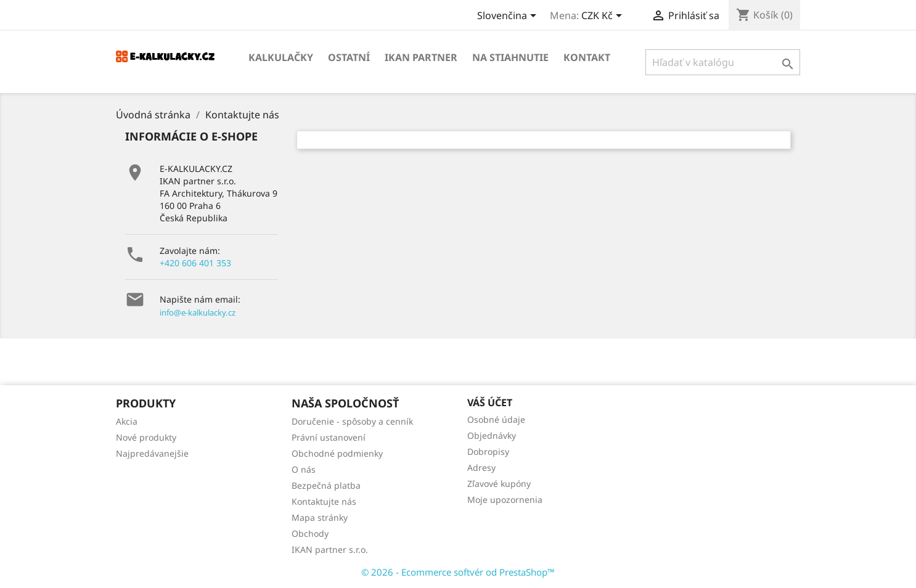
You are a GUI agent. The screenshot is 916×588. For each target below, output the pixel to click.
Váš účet (490, 402)
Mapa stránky (320, 517)
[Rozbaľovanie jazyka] (509, 17)
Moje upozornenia (505, 500)
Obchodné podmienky (337, 453)
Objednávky (492, 435)
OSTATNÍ (349, 57)
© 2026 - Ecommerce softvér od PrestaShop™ (458, 572)
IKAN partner (421, 57)
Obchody (310, 533)
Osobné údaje (496, 419)
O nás (304, 469)
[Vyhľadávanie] (723, 62)
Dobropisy (488, 451)
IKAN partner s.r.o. (330, 549)
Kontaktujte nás (324, 501)
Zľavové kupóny (499, 484)
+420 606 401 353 (195, 263)
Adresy (481, 468)
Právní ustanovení (329, 437)
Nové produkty (146, 437)
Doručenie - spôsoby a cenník (352, 421)
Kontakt (587, 57)
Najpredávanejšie (152, 453)
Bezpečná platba (326, 485)
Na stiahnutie (510, 57)
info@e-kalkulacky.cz (198, 312)
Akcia (127, 421)
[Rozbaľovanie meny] (604, 17)
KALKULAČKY (281, 57)
